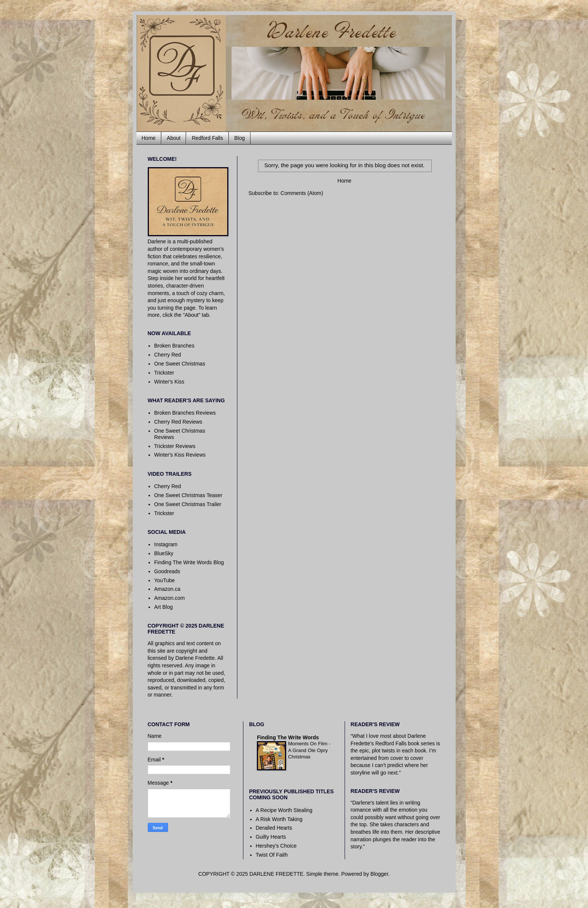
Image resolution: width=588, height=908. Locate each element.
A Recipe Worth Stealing (284, 810)
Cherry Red (168, 355)
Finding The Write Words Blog (189, 562)
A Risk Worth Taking (279, 819)
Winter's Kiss (169, 382)
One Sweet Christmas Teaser (188, 495)
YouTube (164, 580)
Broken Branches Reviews (185, 413)
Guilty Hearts (271, 837)
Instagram (166, 544)
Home (149, 138)
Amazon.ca (167, 589)
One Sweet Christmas (180, 364)
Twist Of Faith (272, 855)
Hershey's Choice (276, 846)
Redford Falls (207, 138)
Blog (240, 138)
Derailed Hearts (274, 828)
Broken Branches (174, 346)
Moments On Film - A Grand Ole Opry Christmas (309, 750)
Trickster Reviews (175, 446)
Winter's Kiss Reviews (180, 455)
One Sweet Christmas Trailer (188, 504)
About (174, 138)
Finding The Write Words (288, 737)
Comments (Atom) (302, 193)
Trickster (164, 373)
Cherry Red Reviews (178, 422)
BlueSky (164, 553)
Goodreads (167, 571)
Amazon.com (169, 598)
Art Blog (163, 607)
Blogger (379, 874)
